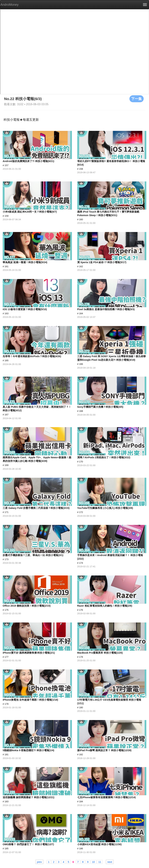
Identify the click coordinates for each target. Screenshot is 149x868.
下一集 (137, 99)
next (110, 862)
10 (93, 862)
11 (100, 862)
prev (39, 862)
